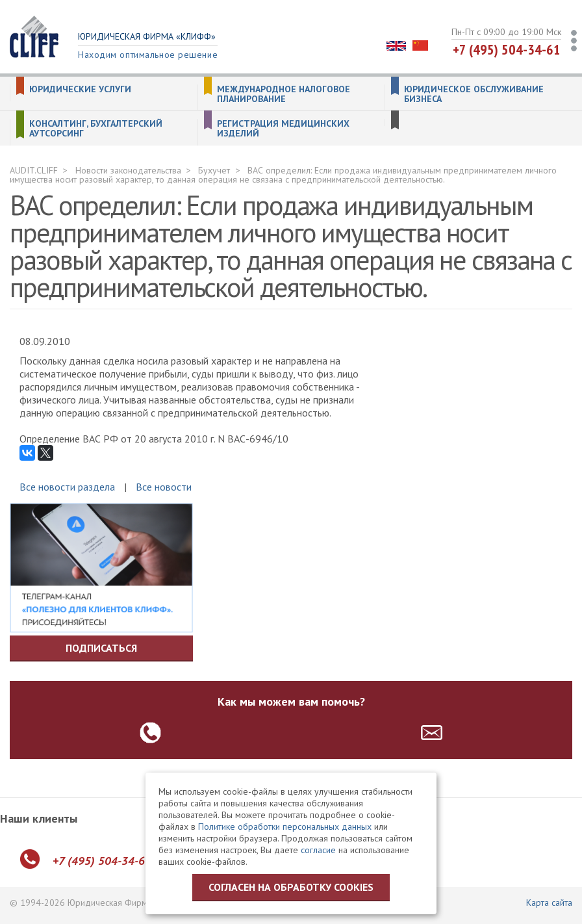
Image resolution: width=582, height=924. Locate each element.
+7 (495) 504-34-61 (507, 49)
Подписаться (101, 648)
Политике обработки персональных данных (285, 827)
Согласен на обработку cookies (291, 887)
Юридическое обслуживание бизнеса (474, 94)
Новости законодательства (128, 170)
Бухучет (214, 170)
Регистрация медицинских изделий (283, 129)
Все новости (164, 487)
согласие (318, 850)
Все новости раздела (67, 487)
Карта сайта (549, 903)
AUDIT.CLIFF (34, 170)
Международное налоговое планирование (284, 94)
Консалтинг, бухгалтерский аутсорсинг (96, 129)
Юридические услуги (80, 89)
